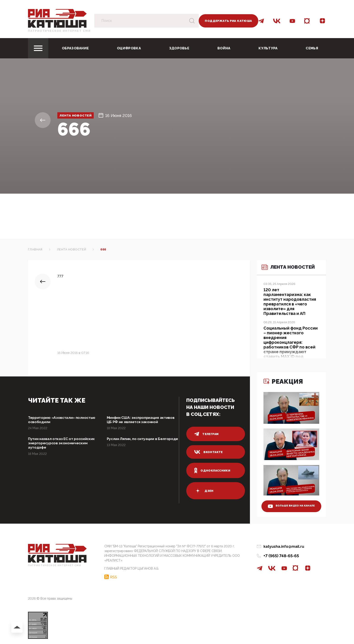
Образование (75, 48)
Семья (312, 48)
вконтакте (209, 452)
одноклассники (213, 470)
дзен (204, 491)
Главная (35, 249)
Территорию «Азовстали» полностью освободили (55, 420)
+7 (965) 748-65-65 (281, 556)
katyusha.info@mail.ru (284, 547)
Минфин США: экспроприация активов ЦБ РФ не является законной (137, 423)
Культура (268, 48)
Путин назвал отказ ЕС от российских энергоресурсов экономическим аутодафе (57, 450)
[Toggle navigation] (38, 48)
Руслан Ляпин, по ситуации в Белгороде (135, 448)
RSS (113, 576)
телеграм (207, 434)
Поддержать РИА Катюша (228, 21)
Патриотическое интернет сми (59, 31)
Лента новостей (82, 116)
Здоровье (179, 48)
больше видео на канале (288, 502)
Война (224, 48)
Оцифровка (129, 48)
